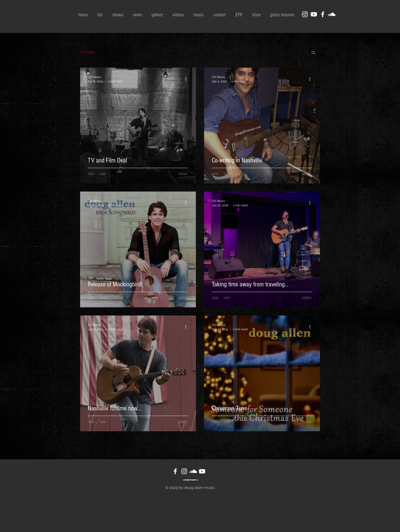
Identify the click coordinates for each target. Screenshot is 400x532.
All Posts (87, 52)
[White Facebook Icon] (323, 14)
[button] (313, 53)
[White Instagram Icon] (305, 14)
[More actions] (187, 79)
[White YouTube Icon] (314, 14)
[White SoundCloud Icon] (332, 14)
